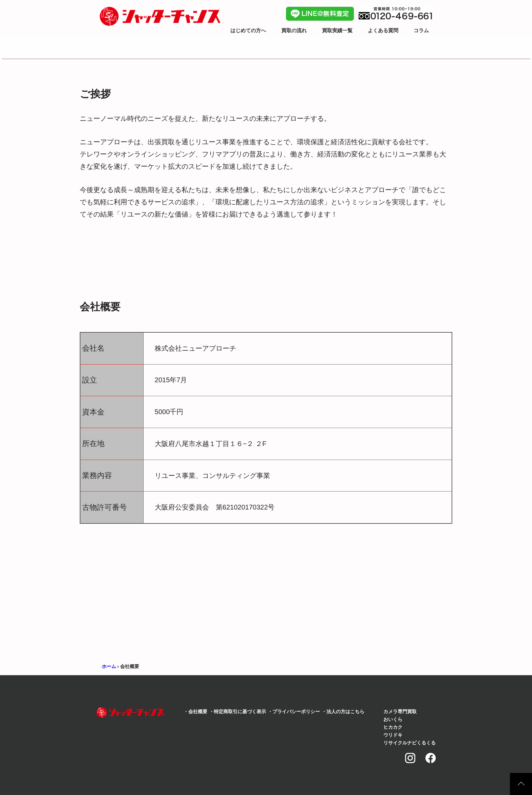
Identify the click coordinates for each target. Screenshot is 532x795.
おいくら (393, 719)
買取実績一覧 (337, 30)
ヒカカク (393, 727)
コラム (421, 30)
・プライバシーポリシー (294, 711)
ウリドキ (393, 735)
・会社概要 (195, 711)
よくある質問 (383, 30)
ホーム (109, 666)
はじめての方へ (248, 30)
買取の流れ (294, 30)
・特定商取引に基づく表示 (237, 711)
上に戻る (521, 784)
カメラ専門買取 (400, 711)
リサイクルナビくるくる (410, 743)
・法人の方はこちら (343, 711)
